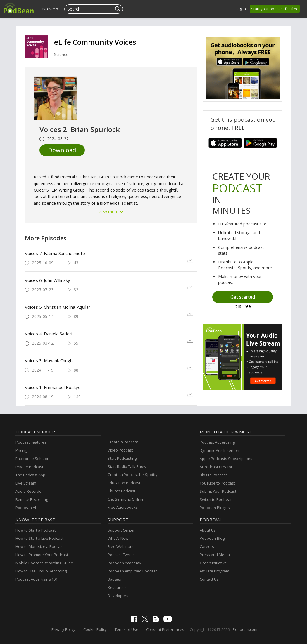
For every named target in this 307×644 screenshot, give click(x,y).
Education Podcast (124, 483)
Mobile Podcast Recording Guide (44, 563)
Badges (114, 579)
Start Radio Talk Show (127, 466)
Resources (117, 587)
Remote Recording (32, 499)
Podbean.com (245, 629)
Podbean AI (26, 508)
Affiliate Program (214, 571)
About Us (208, 530)
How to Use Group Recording (41, 571)
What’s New (118, 538)
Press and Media (215, 555)
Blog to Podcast (213, 475)
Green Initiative (213, 563)
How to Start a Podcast (36, 530)
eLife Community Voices (95, 42)
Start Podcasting (122, 458)
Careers (207, 546)
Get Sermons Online (126, 499)
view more (111, 212)
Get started (243, 297)
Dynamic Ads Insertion (219, 450)
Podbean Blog (212, 538)
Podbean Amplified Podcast (132, 571)
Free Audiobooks (123, 507)
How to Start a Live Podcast (39, 538)
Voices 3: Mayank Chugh (49, 360)
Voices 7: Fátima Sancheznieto (55, 253)
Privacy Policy (63, 629)
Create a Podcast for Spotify (133, 475)
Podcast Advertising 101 (37, 579)
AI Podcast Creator (216, 467)
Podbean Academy (124, 563)
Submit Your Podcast (218, 491)
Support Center (121, 530)
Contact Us (209, 579)
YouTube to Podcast (217, 483)
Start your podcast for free (275, 9)
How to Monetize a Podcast (40, 546)
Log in (241, 9)
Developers (118, 596)
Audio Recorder (29, 491)
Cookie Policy (95, 629)
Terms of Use (126, 629)
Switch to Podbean (216, 499)
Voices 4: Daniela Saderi (49, 334)
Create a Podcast (123, 442)
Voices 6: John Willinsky (48, 280)
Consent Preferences (165, 629)
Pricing (21, 450)
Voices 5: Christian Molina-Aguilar (58, 307)
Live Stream (26, 483)
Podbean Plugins (215, 508)
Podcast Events (121, 555)
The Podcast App (30, 475)
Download (62, 150)
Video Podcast (120, 450)
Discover (49, 9)
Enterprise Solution (32, 459)
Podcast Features (31, 442)
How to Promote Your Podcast (42, 555)
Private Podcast (29, 467)
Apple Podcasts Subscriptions (226, 459)
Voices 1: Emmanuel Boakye (53, 387)
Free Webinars (121, 546)
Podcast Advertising (217, 442)
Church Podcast (121, 491)
